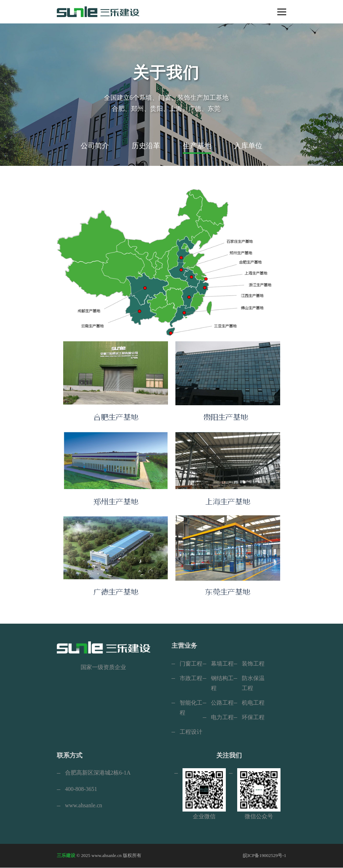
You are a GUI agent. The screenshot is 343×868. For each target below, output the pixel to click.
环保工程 (253, 717)
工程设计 (191, 732)
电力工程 (222, 717)
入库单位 (248, 146)
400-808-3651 (81, 789)
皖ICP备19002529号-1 (265, 856)
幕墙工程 (222, 664)
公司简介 (95, 146)
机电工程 (253, 703)
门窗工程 (191, 664)
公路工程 (222, 703)
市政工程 (191, 678)
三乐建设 (66, 856)
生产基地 (197, 146)
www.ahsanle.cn (84, 806)
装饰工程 (253, 664)
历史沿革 (146, 146)
